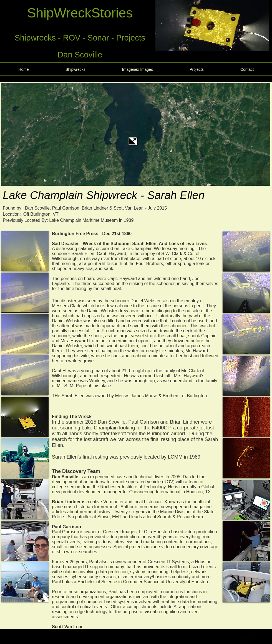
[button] (212, 26)
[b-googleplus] (258, 640)
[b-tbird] (250, 640)
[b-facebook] (242, 640)
